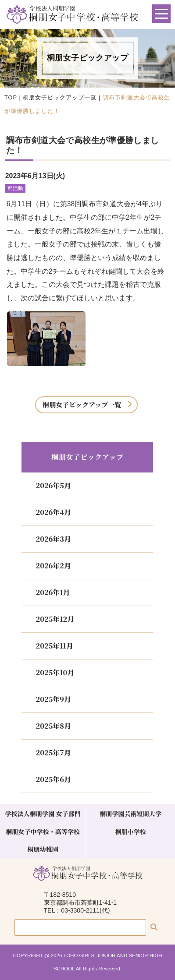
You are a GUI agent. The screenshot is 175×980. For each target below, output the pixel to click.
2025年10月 (55, 672)
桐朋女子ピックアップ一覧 (60, 97)
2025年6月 (53, 779)
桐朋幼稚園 (43, 849)
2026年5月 (53, 485)
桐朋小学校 (130, 832)
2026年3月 (53, 539)
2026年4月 (53, 512)
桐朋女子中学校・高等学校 (43, 832)
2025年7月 (53, 753)
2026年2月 (53, 566)
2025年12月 (55, 619)
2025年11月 (54, 646)
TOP (11, 97)
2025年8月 (53, 726)
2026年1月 (53, 592)
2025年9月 (53, 699)
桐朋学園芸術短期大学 (130, 814)
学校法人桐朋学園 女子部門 (43, 814)
